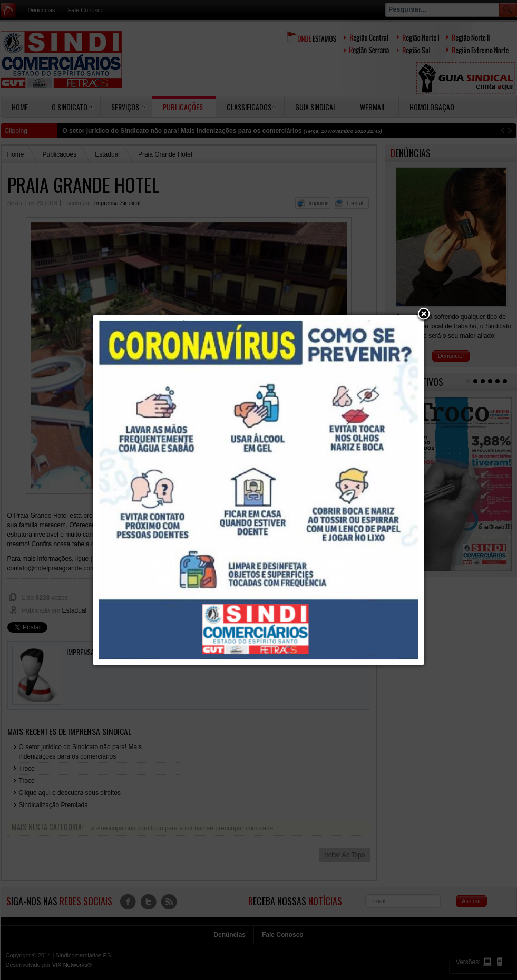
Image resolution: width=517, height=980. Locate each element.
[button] (424, 315)
